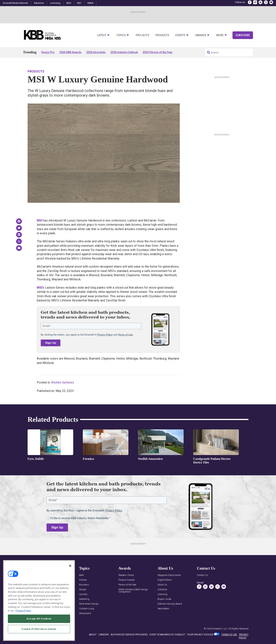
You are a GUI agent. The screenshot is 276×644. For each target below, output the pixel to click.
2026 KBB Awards (70, 52)
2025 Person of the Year (158, 52)
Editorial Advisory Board (170, 604)
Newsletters (163, 609)
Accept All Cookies (39, 619)
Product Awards (127, 580)
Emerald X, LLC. (220, 629)
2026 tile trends (96, 52)
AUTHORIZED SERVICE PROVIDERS (129, 635)
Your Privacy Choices (200, 635)
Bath (82, 575)
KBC (79, 3)
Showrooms (85, 613)
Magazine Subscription (169, 575)
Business (84, 585)
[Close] (70, 566)
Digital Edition (165, 580)
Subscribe (243, 35)
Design (83, 590)
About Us (162, 585)
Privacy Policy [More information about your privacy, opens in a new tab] (23, 611)
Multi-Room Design (89, 604)
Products (162, 35)
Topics (121, 35)
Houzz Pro (48, 52)
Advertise (39, 3)
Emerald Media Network (15, 3)
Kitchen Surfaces (63, 382)
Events (180, 35)
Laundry (83, 594)
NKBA (90, 3)
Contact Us (202, 575)
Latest (102, 35)
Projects (143, 35)
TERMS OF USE (229, 635)
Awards (201, 35)
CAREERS (104, 635)
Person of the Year (127, 585)
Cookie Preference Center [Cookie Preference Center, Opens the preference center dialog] (39, 630)
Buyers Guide (164, 599)
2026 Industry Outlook (124, 52)
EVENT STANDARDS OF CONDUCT (167, 635)
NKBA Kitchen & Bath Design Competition (133, 591)
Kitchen (83, 580)
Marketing (84, 599)
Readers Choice (126, 575)
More (220, 35)
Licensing (55, 3)
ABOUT (93, 635)
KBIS (69, 3)
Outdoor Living (87, 609)
